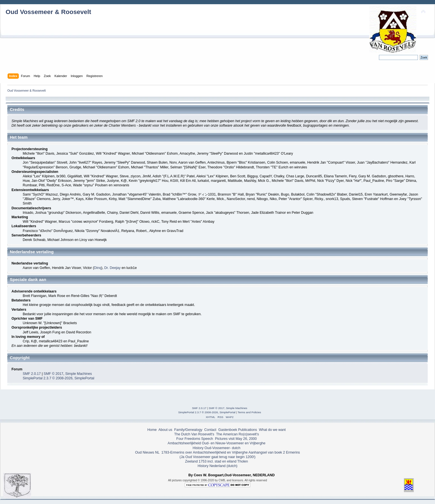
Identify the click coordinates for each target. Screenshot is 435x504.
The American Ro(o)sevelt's (238, 434)
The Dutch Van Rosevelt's (194, 434)
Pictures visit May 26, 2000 (236, 439)
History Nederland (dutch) (217, 466)
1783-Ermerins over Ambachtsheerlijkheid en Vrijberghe (204, 452)
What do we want (272, 430)
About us (165, 430)
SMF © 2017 (54, 374)
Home (152, 430)
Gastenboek (228, 430)
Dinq (98, 268)
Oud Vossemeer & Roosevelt (48, 12)
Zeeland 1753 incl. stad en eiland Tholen (216, 461)
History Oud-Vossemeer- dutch (216, 448)
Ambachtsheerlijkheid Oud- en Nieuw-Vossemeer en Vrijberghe (217, 443)
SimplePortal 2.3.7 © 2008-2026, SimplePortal (58, 378)
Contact (210, 430)
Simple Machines (79, 374)
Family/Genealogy (188, 430)
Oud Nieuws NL (147, 452)
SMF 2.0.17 (32, 374)
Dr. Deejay (112, 268)
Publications (248, 430)
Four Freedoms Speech (195, 439)
